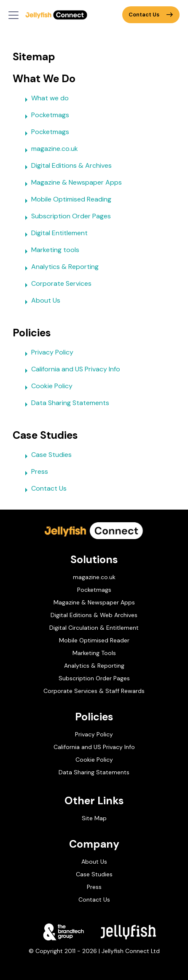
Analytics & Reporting (60, 268)
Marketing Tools (94, 653)
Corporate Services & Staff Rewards (94, 691)
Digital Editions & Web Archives (94, 615)
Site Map (94, 818)
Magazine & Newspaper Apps (71, 184)
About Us (41, 302)
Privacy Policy (47, 354)
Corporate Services (56, 285)
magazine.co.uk (50, 150)
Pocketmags (45, 116)
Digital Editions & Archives (66, 167)
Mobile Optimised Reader (94, 640)
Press (35, 473)
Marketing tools (50, 251)
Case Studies (46, 456)
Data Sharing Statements (65, 404)
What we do (45, 99)
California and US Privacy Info (71, 371)
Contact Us (151, 15)
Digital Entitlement (54, 234)
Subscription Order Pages (66, 217)
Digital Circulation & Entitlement (94, 628)
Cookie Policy (47, 387)
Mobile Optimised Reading (66, 201)
